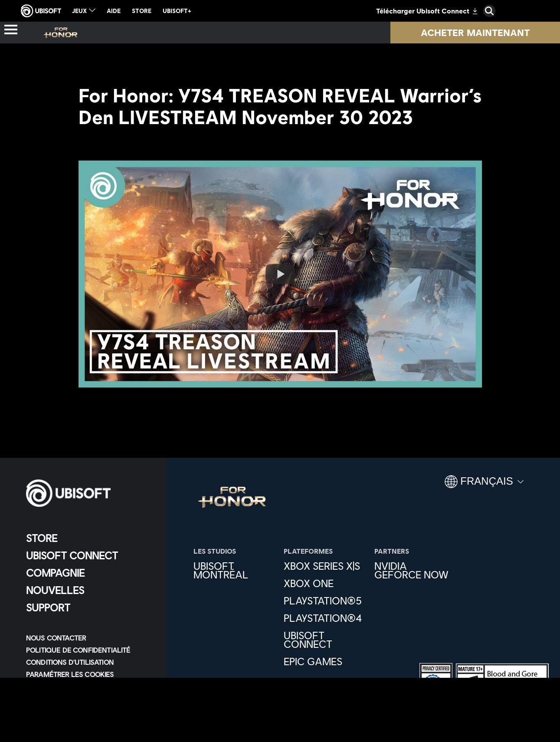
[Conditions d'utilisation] (89, 662)
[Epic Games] (324, 661)
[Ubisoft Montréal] (234, 570)
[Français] (484, 485)
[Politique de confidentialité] (89, 650)
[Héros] (181, 33)
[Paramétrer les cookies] (70, 674)
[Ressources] (413, 33)
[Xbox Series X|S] (324, 566)
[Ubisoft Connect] (89, 555)
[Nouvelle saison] (315, 33)
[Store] (89, 538)
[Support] (89, 607)
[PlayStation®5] (324, 601)
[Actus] (126, 33)
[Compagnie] (89, 573)
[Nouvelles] (89, 590)
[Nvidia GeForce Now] (415, 570)
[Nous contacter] (89, 638)
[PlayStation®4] (324, 618)
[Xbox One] (324, 583)
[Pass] (238, 33)
